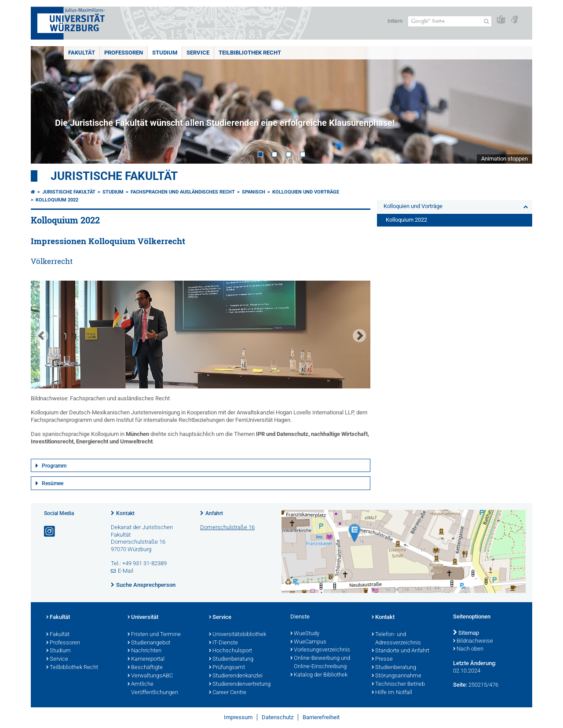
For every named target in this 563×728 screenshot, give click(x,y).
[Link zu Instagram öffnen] (50, 532)
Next (517, 105)
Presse (382, 659)
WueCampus (308, 642)
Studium (165, 53)
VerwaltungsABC (150, 676)
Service (198, 53)
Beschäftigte (145, 668)
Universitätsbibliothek (238, 635)
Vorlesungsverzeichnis (320, 650)
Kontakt (125, 513)
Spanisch (254, 192)
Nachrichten (144, 651)
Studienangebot (149, 643)
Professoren (124, 53)
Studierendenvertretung (240, 684)
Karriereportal (146, 659)
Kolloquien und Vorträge (306, 192)
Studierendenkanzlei (236, 676)
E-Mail (126, 571)
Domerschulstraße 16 (227, 527)
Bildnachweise (473, 641)
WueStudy (305, 634)
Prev (46, 105)
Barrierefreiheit (321, 717)
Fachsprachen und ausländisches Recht (183, 192)
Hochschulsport (230, 651)
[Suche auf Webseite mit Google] (450, 21)
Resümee (53, 483)
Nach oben (468, 649)
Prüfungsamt (227, 668)
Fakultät (82, 53)
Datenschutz (278, 717)
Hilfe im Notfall (392, 693)
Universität (143, 618)
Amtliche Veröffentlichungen (153, 689)
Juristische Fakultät (114, 176)
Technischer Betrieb (398, 684)
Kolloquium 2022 (57, 200)
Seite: (460, 685)
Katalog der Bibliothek (319, 675)
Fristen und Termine (154, 635)
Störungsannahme (397, 676)
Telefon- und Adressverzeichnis (396, 639)
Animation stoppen (505, 159)
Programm (54, 466)
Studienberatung (231, 659)
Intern (395, 21)
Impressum (238, 717)
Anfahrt (214, 513)
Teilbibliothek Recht (250, 53)
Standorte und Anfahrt (400, 651)
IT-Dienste (223, 643)
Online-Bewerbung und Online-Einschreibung (320, 663)
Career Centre (228, 693)
